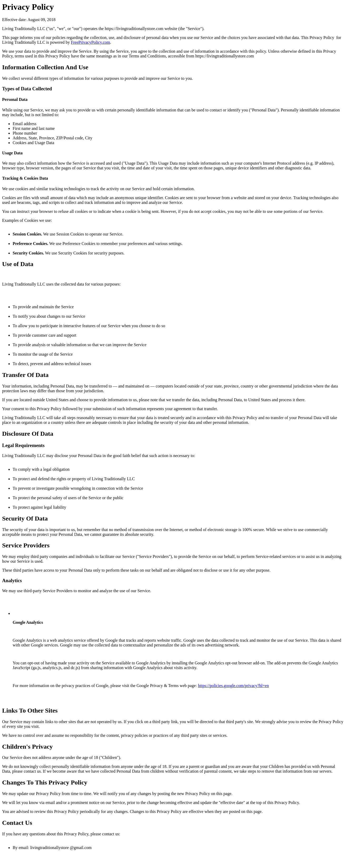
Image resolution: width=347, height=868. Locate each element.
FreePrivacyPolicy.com (90, 42)
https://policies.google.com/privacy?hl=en (233, 686)
